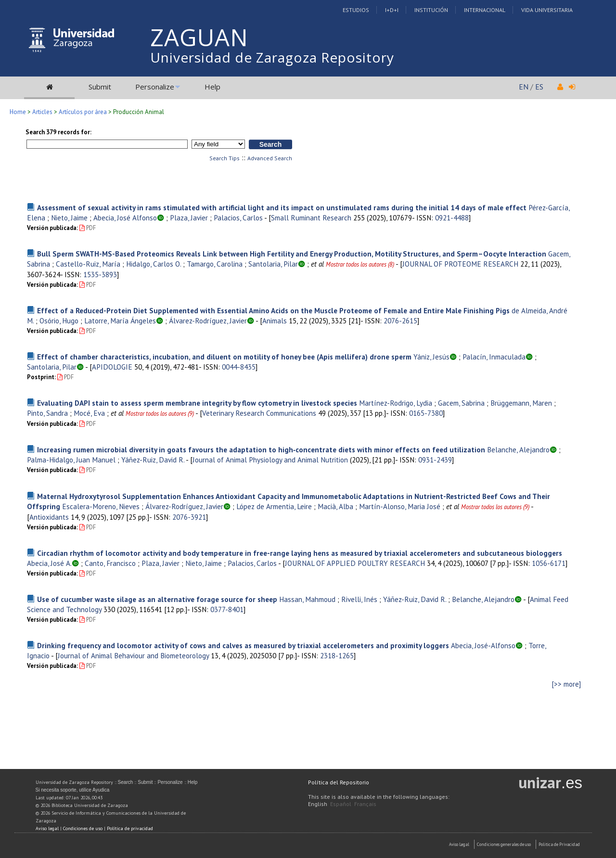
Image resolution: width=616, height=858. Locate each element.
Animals (275, 320)
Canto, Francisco (110, 563)
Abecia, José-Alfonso (483, 645)
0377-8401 (227, 609)
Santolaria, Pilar (273, 264)
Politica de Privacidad (559, 844)
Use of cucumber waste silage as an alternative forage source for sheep (157, 599)
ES (539, 87)
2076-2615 (400, 320)
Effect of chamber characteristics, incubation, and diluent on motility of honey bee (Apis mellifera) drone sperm (224, 357)
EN (524, 87)
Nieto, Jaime (69, 218)
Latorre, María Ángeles (120, 320)
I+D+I (392, 10)
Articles (42, 112)
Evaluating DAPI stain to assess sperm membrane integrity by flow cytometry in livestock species (197, 403)
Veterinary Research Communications (259, 413)
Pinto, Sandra (47, 413)
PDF (88, 228)
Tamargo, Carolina (215, 264)
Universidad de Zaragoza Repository (272, 57)
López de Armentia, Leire (274, 506)
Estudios (356, 10)
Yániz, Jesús (431, 357)
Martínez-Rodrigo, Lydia (396, 403)
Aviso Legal (459, 844)
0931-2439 (435, 460)
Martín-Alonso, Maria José (400, 506)
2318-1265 (337, 655)
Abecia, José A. (49, 563)
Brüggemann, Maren (521, 403)
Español (341, 804)
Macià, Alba (335, 506)
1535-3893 (100, 274)
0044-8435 (239, 367)
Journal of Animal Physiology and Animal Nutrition (270, 460)
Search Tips (225, 158)
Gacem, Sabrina (461, 403)
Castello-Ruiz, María (88, 264)
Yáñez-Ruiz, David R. (153, 460)
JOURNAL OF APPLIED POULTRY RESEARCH (355, 563)
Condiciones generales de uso (504, 844)
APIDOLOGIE (112, 367)
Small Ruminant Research (311, 218)
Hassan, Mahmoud (307, 599)
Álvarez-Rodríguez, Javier (208, 320)
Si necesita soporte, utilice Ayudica (73, 790)
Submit (100, 87)
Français (365, 804)
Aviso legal (47, 828)
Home (18, 112)
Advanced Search (270, 158)
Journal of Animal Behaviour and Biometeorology (133, 655)
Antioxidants (49, 517)
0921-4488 (452, 218)
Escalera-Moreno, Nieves (101, 506)
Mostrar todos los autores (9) (160, 414)
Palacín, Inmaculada (494, 357)
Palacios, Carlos (238, 218)
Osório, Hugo (59, 320)
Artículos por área (83, 112)
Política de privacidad (130, 828)
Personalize (155, 87)
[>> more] (566, 684)
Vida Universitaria (547, 10)
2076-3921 (189, 517)
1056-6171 (549, 563)
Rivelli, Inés (359, 599)
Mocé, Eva (89, 413)
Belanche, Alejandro (518, 449)
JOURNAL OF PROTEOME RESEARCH (460, 264)
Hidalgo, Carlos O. (154, 264)
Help (212, 87)
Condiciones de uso (83, 828)
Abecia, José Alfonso (125, 218)
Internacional (485, 10)
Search (126, 782)
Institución (431, 10)
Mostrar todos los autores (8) (360, 264)
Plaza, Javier (189, 218)
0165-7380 (426, 413)
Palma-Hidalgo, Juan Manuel (71, 460)
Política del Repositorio (339, 782)
